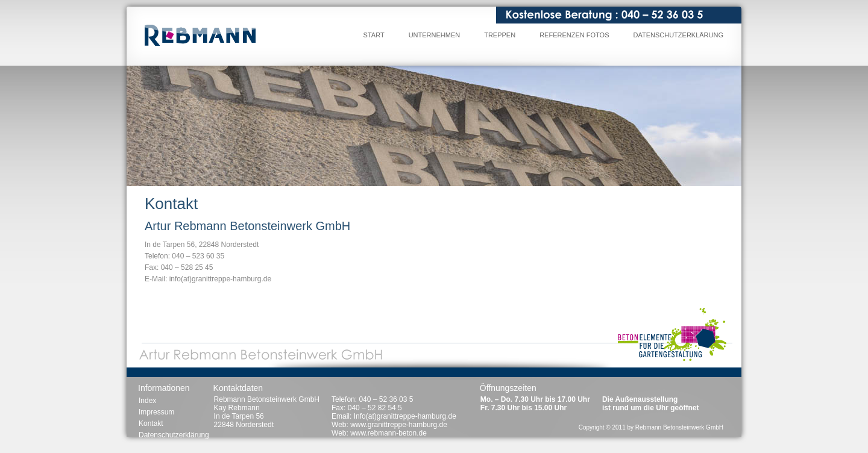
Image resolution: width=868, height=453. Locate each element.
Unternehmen (435, 35)
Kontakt (151, 423)
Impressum (156, 412)
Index (147, 401)
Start (374, 35)
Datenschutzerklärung (678, 35)
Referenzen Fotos (574, 35)
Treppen (500, 35)
